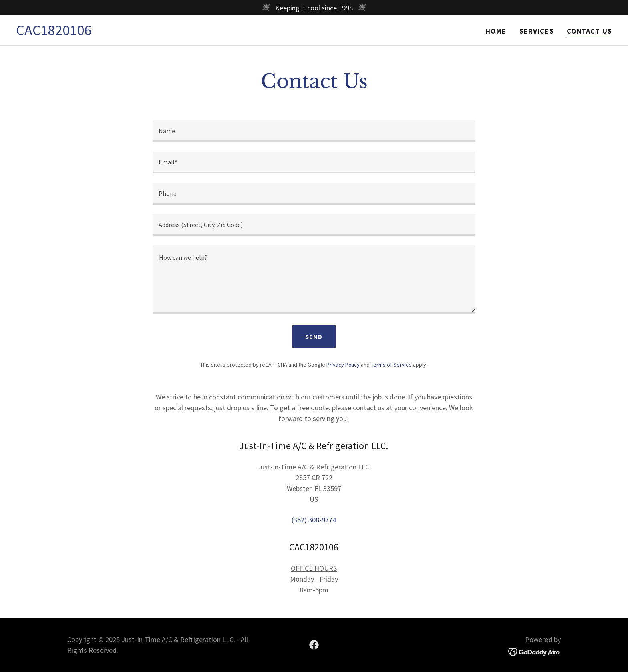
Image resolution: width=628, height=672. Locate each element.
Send (314, 337)
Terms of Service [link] (391, 365)
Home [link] (496, 31)
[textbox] (314, 131)
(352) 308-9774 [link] (314, 520)
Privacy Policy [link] (343, 365)
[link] (54, 33)
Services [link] (537, 31)
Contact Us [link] (589, 31)
